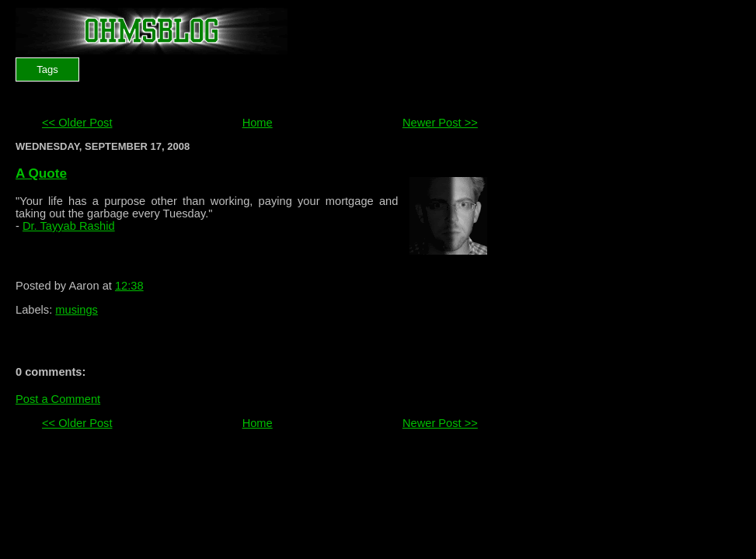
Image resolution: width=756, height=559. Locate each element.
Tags (47, 69)
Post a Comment (58, 399)
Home (258, 123)
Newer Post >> (440, 123)
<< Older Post (77, 123)
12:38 (129, 286)
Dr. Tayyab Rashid (69, 226)
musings (77, 310)
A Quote (41, 173)
